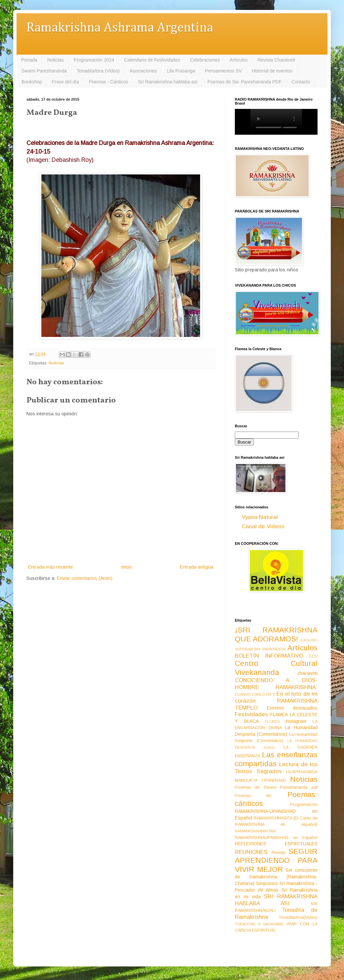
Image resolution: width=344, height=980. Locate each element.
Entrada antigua (197, 567)
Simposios (267, 883)
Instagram (296, 721)
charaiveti (307, 673)
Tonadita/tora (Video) (98, 71)
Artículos (238, 60)
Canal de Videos (263, 526)
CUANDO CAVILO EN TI (255, 694)
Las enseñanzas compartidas (276, 759)
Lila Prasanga (181, 71)
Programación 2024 (94, 60)
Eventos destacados (292, 708)
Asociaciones (143, 71)
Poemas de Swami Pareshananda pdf (276, 787)
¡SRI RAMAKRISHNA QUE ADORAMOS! (276, 634)
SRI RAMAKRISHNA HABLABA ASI (276, 900)
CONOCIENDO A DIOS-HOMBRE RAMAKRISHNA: (276, 684)
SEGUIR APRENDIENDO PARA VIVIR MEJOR (276, 860)
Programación (304, 805)
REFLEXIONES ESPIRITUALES (276, 844)
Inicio (127, 567)
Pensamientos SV (223, 71)
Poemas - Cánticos (108, 82)
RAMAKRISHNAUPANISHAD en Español (276, 838)
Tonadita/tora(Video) (298, 917)
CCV (313, 656)
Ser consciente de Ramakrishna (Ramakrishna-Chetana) (276, 877)
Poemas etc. (254, 796)
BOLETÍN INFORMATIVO (269, 656)
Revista (278, 853)
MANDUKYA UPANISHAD (260, 780)
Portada (29, 60)
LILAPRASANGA (302, 772)
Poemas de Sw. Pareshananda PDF (244, 82)
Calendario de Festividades (152, 60)
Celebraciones (205, 60)
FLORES (272, 722)
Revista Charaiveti (277, 60)
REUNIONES (251, 852)
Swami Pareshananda (44, 71)
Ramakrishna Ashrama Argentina (120, 28)
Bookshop (32, 82)
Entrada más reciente (51, 567)
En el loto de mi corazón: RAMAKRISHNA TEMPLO (276, 701)
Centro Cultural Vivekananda (276, 668)
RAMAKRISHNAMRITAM (255, 831)
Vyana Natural (260, 517)
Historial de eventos (272, 71)
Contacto (301, 82)
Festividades (251, 714)
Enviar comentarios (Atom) (85, 578)
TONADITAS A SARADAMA (259, 924)
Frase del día (65, 82)
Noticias (56, 60)
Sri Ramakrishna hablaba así (168, 82)
